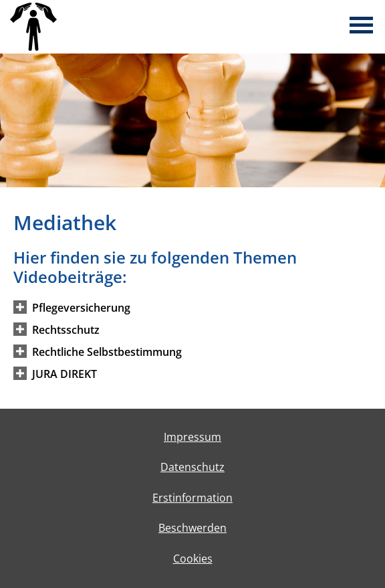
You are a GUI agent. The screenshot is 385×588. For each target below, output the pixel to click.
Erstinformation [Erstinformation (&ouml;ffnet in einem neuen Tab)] (192, 498)
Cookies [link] (193, 559)
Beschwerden (192, 528)
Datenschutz (192, 467)
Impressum (192, 437)
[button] (81, 307)
